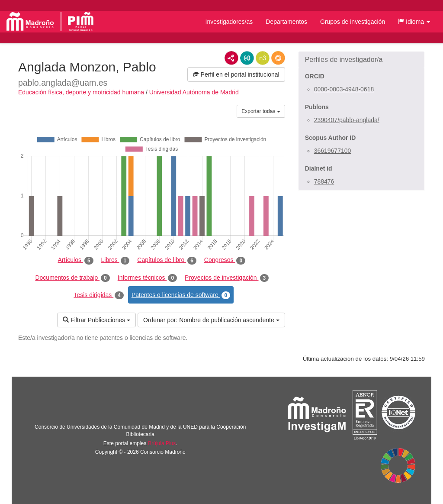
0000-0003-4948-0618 (344, 89)
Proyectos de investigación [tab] (227, 278)
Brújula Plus (162, 443)
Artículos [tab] (76, 260)
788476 (324, 181)
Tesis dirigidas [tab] (99, 295)
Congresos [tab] (225, 260)
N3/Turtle (263, 58)
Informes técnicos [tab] (147, 278)
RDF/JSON (278, 58)
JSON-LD (247, 58)
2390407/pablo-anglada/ (347, 120)
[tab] (361, 60)
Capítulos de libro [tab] (167, 260)
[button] (414, 22)
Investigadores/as (229, 22)
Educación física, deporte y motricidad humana (81, 92)
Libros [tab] (116, 260)
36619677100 (333, 151)
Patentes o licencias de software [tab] (181, 295)
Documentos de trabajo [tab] (72, 278)
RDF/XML (231, 58)
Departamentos (286, 22)
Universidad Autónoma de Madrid (194, 92)
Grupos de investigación (353, 22)
